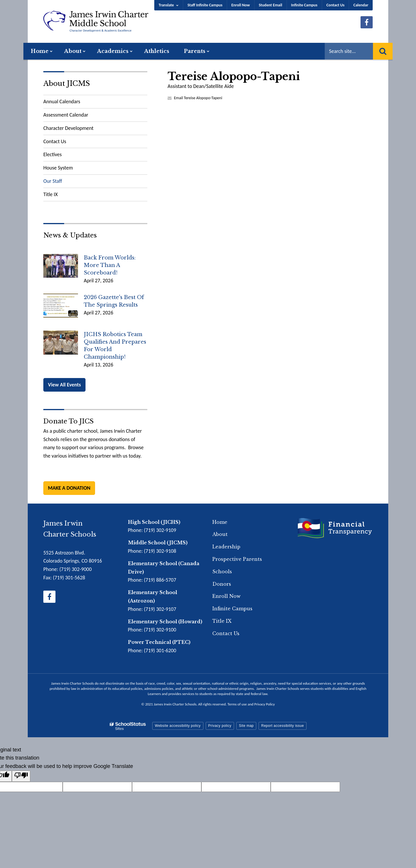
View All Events (64, 385)
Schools (222, 572)
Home (220, 522)
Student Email (271, 5)
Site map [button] (246, 726)
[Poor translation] (21, 776)
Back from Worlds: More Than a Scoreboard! (110, 265)
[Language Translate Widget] (169, 5)
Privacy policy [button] (220, 726)
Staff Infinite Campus (205, 5)
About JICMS (67, 83)
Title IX (51, 194)
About (220, 534)
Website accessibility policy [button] (178, 726)
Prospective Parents (237, 559)
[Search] (383, 51)
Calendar (361, 5)
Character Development (68, 128)
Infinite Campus (304, 5)
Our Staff (53, 181)
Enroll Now (241, 5)
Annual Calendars (62, 102)
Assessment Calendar (66, 115)
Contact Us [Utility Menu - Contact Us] (336, 5)
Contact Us (55, 141)
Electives (52, 154)
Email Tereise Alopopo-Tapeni (198, 98)
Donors (222, 584)
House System (58, 168)
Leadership (226, 547)
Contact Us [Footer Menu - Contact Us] (226, 633)
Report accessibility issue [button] (283, 726)
